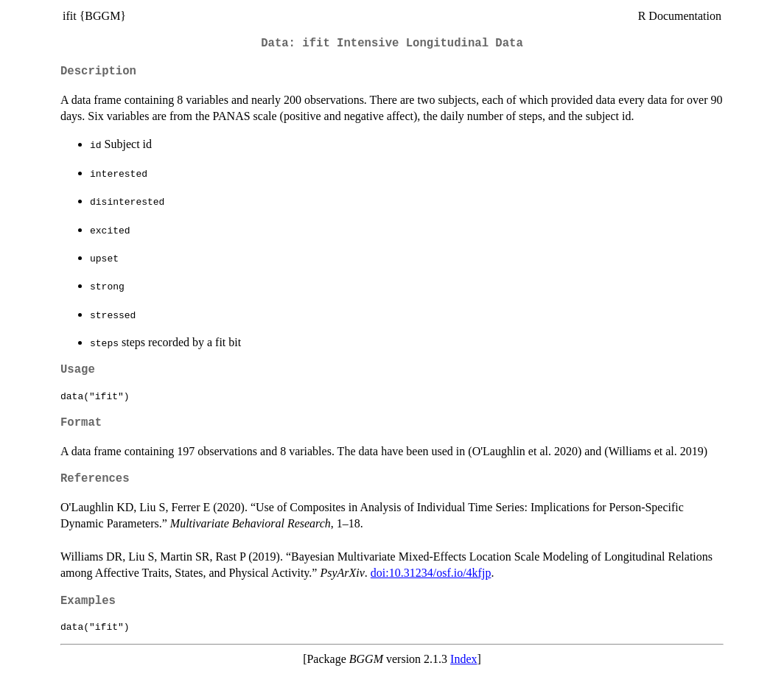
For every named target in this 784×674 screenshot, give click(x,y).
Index (463, 659)
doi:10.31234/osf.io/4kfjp (431, 573)
